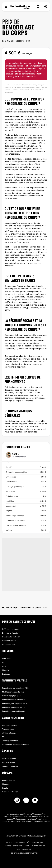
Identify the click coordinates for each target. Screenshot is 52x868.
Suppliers (6, 788)
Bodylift (26, 467)
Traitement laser (8, 729)
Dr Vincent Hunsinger (10, 629)
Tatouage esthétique (10, 741)
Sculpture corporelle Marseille (14, 700)
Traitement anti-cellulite (26, 520)
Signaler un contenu (10, 766)
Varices (26, 530)
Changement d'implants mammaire (16, 744)
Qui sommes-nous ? (10, 759)
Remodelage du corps (26, 516)
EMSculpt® (26, 491)
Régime (26, 511)
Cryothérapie (26, 482)
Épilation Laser (26, 496)
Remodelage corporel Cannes (14, 711)
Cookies (8, 846)
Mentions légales (38, 846)
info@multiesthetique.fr (36, 836)
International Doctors (10, 792)
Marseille (6, 670)
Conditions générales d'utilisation (25, 853)
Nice (4, 666)
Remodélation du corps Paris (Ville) (16, 688)
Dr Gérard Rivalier (9, 641)
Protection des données (16, 842)
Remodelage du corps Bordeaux (14, 703)
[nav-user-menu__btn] (46, 7)
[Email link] (35, 800)
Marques (6, 784)
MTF (4, 737)
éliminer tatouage (9, 733)
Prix (28, 41)
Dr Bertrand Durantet (10, 633)
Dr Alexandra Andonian (11, 637)
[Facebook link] (26, 801)
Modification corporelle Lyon (13, 692)
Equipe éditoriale (9, 762)
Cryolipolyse (26, 477)
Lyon (4, 662)
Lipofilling (26, 501)
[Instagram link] (17, 801)
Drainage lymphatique (26, 486)
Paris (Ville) (7, 659)
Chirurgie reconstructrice (26, 472)
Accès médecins (9, 780)
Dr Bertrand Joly (9, 645)
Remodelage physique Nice (13, 696)
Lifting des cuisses (9, 725)
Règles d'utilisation (35, 842)
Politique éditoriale (25, 849)
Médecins (20, 41)
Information (8, 41)
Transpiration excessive (26, 525)
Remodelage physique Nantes (14, 707)
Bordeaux (6, 674)
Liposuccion (26, 506)
